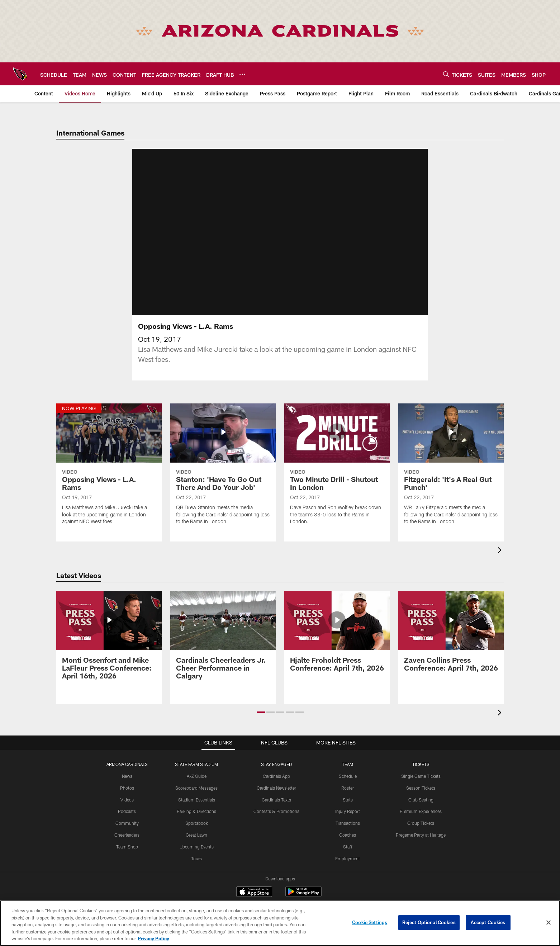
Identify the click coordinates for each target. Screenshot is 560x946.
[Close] (549, 923)
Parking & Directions (196, 787)
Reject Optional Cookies (429, 922)
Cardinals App (276, 752)
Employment (348, 834)
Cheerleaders (127, 811)
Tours (196, 834)
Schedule (348, 752)
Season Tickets (421, 764)
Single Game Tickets (421, 752)
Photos (127, 764)
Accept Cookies (488, 922)
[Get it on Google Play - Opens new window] (303, 871)
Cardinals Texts (276, 776)
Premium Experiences (421, 787)
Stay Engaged (276, 740)
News (127, 752)
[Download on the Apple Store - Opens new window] (254, 869)
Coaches (348, 811)
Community (127, 799)
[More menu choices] (242, 74)
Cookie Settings (370, 922)
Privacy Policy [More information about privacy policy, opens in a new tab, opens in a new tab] (153, 938)
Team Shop (127, 823)
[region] (280, 923)
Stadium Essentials (197, 776)
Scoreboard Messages (196, 764)
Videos (127, 776)
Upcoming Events (197, 823)
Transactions (348, 799)
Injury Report (348, 787)
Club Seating (421, 776)
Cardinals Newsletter (276, 764)
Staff (348, 823)
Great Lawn (196, 811)
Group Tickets (421, 799)
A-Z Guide (197, 752)
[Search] (446, 74)
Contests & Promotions (276, 787)
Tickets (421, 740)
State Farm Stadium (196, 740)
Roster (348, 764)
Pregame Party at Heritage (421, 811)
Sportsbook (197, 799)
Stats (348, 776)
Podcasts (127, 787)
